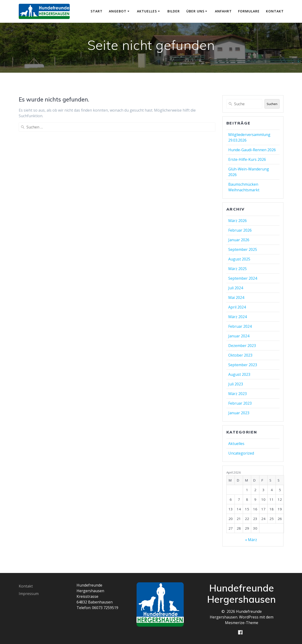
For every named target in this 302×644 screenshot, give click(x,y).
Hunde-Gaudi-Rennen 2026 (252, 150)
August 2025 (239, 259)
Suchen (272, 104)
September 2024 (243, 278)
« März (251, 540)
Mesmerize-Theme (242, 623)
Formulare (249, 11)
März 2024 (238, 317)
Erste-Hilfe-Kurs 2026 (247, 159)
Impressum (29, 594)
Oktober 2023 (240, 355)
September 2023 (243, 365)
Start (97, 11)
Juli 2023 (236, 384)
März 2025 (238, 269)
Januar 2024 (239, 336)
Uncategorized (241, 453)
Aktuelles (147, 11)
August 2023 (239, 374)
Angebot (118, 11)
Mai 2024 (236, 298)
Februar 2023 (240, 403)
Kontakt (275, 11)
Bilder (174, 11)
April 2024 (237, 307)
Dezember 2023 (242, 346)
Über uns (195, 11)
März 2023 (238, 394)
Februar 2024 (240, 326)
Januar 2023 (239, 413)
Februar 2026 (240, 230)
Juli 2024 (236, 288)
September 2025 (243, 249)
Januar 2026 (239, 240)
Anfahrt (223, 11)
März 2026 (238, 221)
